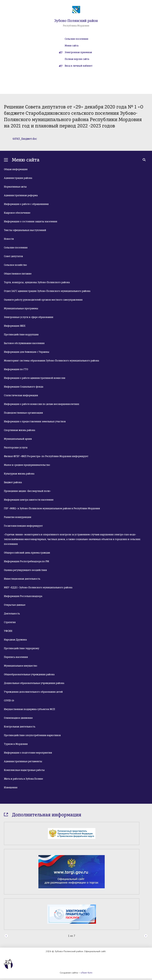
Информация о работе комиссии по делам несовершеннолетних (42, 404)
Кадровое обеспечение (17, 213)
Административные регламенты (23, 761)
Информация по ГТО (16, 369)
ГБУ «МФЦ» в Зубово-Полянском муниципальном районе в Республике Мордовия (52, 508)
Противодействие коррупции (21, 335)
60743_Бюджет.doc (25, 139)
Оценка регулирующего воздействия (25, 570)
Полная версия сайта (77, 59)
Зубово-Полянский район (76, 21)
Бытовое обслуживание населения (24, 343)
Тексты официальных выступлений (25, 230)
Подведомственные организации (23, 413)
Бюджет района (13, 482)
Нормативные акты (15, 187)
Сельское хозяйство (15, 265)
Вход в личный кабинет (79, 66)
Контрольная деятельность (20, 727)
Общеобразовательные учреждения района (29, 674)
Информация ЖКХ (15, 326)
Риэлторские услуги (16, 448)
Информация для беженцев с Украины (27, 352)
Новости (9, 239)
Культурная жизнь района (19, 474)
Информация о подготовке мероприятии (28, 753)
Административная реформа (21, 195)
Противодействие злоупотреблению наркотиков (32, 735)
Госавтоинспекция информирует (23, 526)
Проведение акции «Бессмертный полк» (27, 491)
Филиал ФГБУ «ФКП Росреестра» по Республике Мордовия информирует (46, 456)
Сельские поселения (76, 39)
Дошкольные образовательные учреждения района (34, 683)
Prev (6, 936)
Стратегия (10, 622)
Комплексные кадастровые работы (24, 770)
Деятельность (12, 614)
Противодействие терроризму (22, 648)
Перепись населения (16, 657)
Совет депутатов (13, 256)
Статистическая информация (21, 395)
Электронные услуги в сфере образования (29, 317)
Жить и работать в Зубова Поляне (23, 779)
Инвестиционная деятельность (22, 579)
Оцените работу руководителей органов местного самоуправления (43, 300)
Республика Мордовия (76, 26)
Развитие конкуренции (18, 517)
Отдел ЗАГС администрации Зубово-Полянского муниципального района (47, 291)
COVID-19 (9, 701)
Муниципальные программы (21, 308)
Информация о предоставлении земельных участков (35, 422)
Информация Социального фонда (24, 387)
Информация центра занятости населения (29, 500)
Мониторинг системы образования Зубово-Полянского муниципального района (51, 361)
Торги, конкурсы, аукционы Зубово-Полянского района (37, 282)
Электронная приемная (78, 52)
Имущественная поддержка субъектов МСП (29, 709)
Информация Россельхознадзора (23, 596)
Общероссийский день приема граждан (27, 553)
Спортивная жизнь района (19, 430)
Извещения (11, 788)
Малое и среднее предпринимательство (27, 465)
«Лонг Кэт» (86, 973)
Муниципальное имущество (21, 666)
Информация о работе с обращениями (26, 204)
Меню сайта (72, 46)
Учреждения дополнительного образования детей (33, 692)
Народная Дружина (15, 640)
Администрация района (18, 178)
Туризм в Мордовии (16, 744)
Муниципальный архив (18, 439)
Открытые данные (15, 605)
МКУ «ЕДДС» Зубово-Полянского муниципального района (38, 588)
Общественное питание (18, 274)
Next (146, 936)
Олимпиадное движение (18, 718)
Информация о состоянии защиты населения (31, 222)
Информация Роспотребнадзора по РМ (27, 561)
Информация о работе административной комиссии (35, 378)
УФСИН (8, 631)
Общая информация (16, 169)
